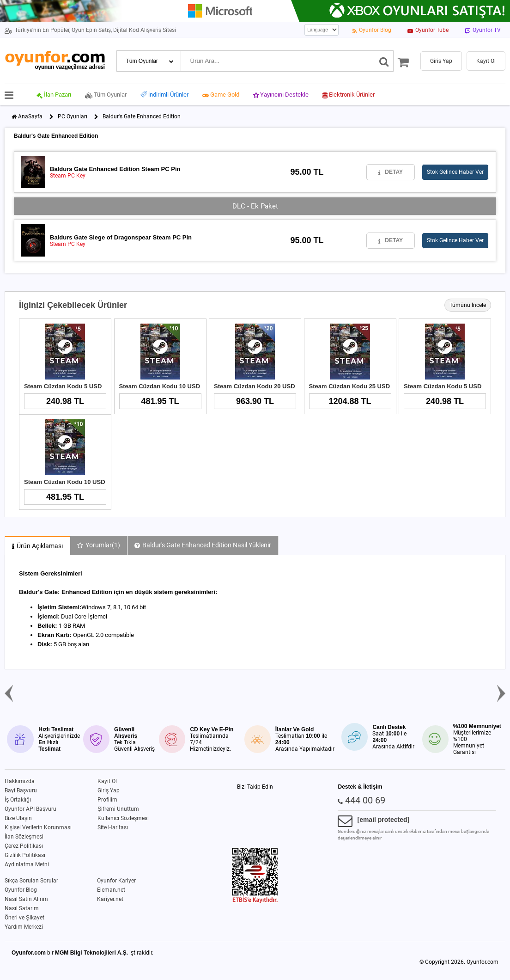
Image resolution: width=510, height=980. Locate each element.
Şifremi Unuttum (118, 809)
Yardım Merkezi (24, 927)
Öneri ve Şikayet (24, 918)
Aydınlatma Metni (27, 864)
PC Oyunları (73, 116)
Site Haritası (113, 827)
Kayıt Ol (107, 781)
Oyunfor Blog (21, 890)
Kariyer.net (110, 899)
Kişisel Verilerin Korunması (38, 827)
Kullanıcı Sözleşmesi (123, 818)
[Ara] (384, 61)
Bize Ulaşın (18, 818)
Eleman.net (111, 890)
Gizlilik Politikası (25, 855)
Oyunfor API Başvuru (30, 809)
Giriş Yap (109, 790)
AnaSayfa (30, 116)
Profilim (107, 800)
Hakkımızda (20, 781)
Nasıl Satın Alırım (26, 899)
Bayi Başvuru (21, 790)
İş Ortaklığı (18, 800)
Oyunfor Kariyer (116, 881)
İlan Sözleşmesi (24, 837)
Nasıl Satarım (22, 908)
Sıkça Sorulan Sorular (31, 881)
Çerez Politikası (24, 846)
